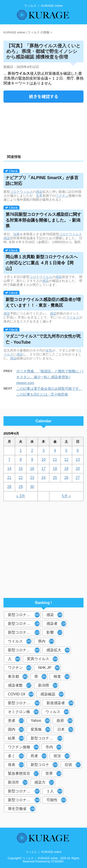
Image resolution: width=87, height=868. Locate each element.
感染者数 (20, 685)
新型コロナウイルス (24, 615)
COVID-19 (21, 694)
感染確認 (52, 694)
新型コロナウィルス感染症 (24, 703)
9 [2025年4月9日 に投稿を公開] (32, 460)
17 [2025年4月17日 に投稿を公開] (44, 469)
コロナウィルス (21, 192)
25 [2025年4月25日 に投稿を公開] (55, 478)
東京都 (18, 677)
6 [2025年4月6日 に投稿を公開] (78, 450)
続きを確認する (44, 96)
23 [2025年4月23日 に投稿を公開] (32, 478)
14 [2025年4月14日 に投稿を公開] (9, 469)
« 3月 (21, 496)
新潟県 (48, 685)
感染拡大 (58, 650)
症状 (73, 765)
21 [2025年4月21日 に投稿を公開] (9, 478)
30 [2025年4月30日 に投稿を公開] (32, 487)
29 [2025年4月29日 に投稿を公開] (21, 487)
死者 (39, 756)
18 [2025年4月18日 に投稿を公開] (55, 469)
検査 (62, 677)
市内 (53, 747)
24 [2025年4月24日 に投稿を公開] (44, 478)
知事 (16, 234)
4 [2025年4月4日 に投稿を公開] (55, 450)
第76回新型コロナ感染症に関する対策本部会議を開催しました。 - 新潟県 (43, 220)
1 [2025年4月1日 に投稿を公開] (21, 450)
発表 (16, 765)
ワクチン (62, 196)
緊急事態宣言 (23, 774)
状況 (62, 756)
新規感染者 (60, 703)
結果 (16, 738)
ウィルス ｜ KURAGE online (43, 852)
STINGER (57, 862)
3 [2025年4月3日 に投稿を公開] (43, 450)
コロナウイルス (71, 234)
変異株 (40, 729)
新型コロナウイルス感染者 (24, 791)
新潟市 (18, 782)
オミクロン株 (23, 712)
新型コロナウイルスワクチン (47, 738)
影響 (55, 632)
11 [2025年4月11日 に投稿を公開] (55, 460)
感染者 (57, 624)
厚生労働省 (21, 809)
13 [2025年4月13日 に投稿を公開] (78, 460)
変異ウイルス (42, 659)
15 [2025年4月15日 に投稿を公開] (21, 469)
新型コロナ (44, 765)
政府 (65, 721)
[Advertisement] (43, 127)
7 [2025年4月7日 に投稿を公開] (9, 460)
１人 (54, 791)
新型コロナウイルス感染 (24, 650)
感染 (39, 192)
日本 (65, 729)
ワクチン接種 (23, 747)
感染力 (44, 782)
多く (16, 756)
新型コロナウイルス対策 (24, 800)
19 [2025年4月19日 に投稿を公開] (66, 469)
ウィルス (57, 712)
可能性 (56, 800)
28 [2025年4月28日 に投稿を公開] (9, 487)
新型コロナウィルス (24, 624)
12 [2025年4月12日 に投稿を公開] (66, 460)
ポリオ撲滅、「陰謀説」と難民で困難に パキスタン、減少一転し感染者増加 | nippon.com (50, 377)
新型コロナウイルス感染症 (24, 632)
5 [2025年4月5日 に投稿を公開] (66, 450)
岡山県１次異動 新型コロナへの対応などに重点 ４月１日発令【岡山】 (42, 263)
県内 (46, 641)
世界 (39, 196)
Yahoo (40, 721)
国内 (16, 729)
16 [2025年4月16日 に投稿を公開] (32, 469)
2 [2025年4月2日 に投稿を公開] (32, 450)
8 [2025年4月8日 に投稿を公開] (21, 460)
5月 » (66, 496)
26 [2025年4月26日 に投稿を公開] (66, 478)
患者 (16, 721)
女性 (49, 350)
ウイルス (73, 317)
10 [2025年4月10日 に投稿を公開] (44, 460)
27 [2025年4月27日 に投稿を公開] (78, 478)
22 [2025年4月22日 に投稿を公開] (21, 478)
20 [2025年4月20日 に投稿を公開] (78, 469)
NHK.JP (49, 668)
